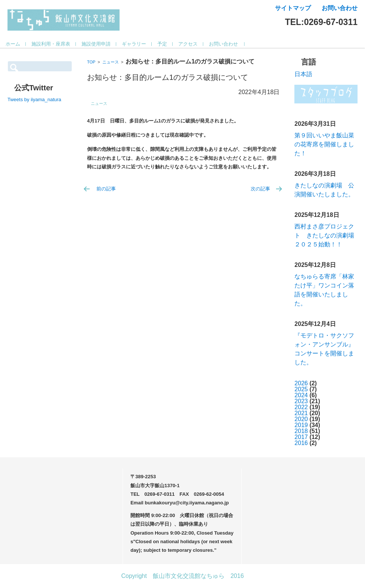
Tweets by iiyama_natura (34, 99)
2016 (301, 443)
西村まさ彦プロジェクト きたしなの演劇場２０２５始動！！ (324, 235)
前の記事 (106, 189)
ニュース (111, 62)
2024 (301, 395)
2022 (301, 407)
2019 (301, 425)
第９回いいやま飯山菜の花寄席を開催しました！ (324, 144)
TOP (91, 62)
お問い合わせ (231, 44)
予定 (170, 44)
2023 (301, 401)
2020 (301, 419)
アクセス (195, 44)
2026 (301, 383)
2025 (301, 389)
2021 (301, 413)
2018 (301, 431)
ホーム (20, 44)
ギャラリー (141, 44)
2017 (301, 437)
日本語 (303, 74)
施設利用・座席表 (58, 44)
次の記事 (260, 189)
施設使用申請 (103, 44)
